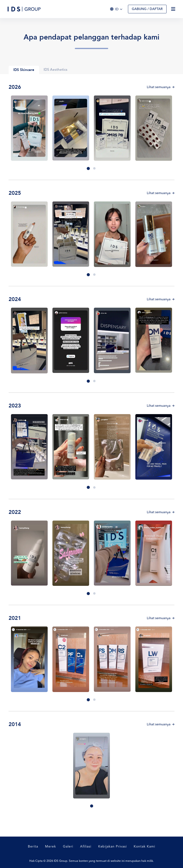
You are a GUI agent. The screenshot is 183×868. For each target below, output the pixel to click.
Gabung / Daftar (147, 9)
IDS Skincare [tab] (24, 70)
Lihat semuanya (160, 87)
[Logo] (24, 9)
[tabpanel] (29, 128)
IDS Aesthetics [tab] (56, 70)
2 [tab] (94, 169)
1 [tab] (88, 168)
